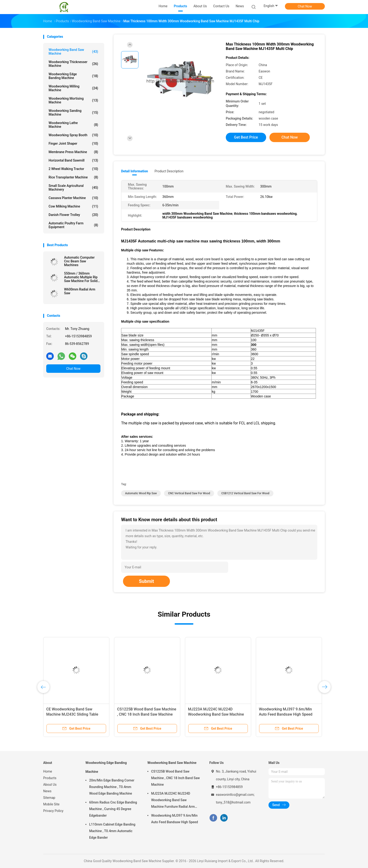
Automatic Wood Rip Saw (141, 493)
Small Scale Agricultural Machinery (73, 188)
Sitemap (49, 798)
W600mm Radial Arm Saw (80, 291)
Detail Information (134, 171)
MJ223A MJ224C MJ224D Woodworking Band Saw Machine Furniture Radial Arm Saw (216, 714)
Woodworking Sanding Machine (73, 113)
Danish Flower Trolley (73, 215)
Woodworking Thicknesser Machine (73, 64)
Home (48, 771)
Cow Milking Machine (73, 206)
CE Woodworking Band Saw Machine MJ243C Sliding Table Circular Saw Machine (72, 714)
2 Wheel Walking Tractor (73, 169)
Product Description (169, 171)
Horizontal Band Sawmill (73, 160)
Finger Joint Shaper (73, 143)
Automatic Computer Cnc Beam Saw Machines (79, 261)
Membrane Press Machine (73, 152)
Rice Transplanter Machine (73, 177)
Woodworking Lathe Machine (73, 125)
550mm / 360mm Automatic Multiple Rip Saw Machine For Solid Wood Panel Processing (81, 277)
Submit (146, 581)
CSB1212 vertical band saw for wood (245, 493)
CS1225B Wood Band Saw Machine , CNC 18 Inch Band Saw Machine (175, 778)
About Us (50, 785)
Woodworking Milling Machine (73, 88)
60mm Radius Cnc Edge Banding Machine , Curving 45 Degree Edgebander (113, 809)
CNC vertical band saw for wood (189, 493)
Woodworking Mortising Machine (73, 100)
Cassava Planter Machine (73, 198)
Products (50, 778)
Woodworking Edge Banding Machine (73, 76)
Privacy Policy (53, 811)
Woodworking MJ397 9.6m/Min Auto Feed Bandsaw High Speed (174, 819)
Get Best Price (246, 137)
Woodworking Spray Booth (73, 135)
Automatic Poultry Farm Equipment (73, 225)
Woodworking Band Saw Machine (73, 52)
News (47, 791)
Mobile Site (51, 804)
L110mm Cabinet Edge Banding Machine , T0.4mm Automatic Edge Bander (112, 831)
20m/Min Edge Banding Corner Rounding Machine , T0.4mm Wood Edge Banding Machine (112, 787)
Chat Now (305, 6)
